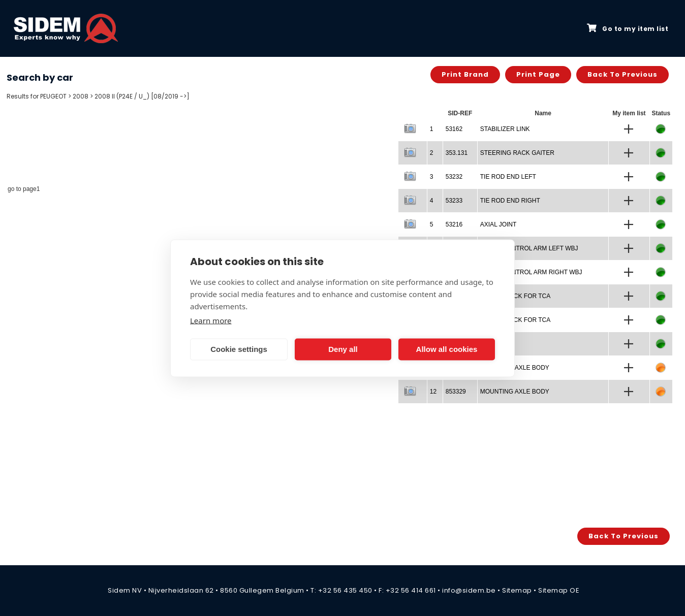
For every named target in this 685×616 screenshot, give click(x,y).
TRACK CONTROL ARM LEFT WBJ (529, 248)
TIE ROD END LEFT (508, 177)
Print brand (465, 74)
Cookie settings (239, 349)
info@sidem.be (469, 590)
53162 (454, 129)
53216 (454, 224)
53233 (454, 201)
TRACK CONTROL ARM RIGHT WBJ (531, 272)
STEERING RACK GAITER (517, 153)
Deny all (343, 349)
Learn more (211, 320)
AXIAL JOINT (499, 224)
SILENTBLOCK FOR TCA (515, 296)
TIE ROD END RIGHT (510, 201)
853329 (456, 392)
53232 (454, 177)
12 (433, 392)
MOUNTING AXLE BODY (515, 392)
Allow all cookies (447, 349)
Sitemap (517, 590)
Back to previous (622, 74)
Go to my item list (628, 28)
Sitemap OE (559, 590)
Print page (538, 74)
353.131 (457, 153)
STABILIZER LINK (505, 129)
